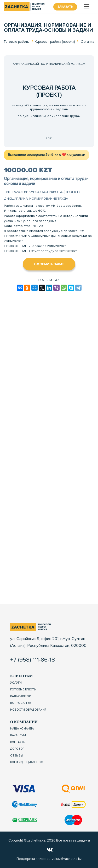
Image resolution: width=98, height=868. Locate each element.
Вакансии (18, 735)
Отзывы (16, 756)
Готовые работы (17, 42)
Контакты (18, 742)
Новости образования (28, 710)
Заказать (65, 7)
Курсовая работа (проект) (55, 42)
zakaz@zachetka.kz (67, 859)
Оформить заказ (49, 264)
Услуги (16, 683)
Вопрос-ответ (22, 703)
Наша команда (22, 729)
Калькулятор (20, 696)
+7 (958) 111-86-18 (33, 660)
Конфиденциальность (28, 762)
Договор (17, 749)
